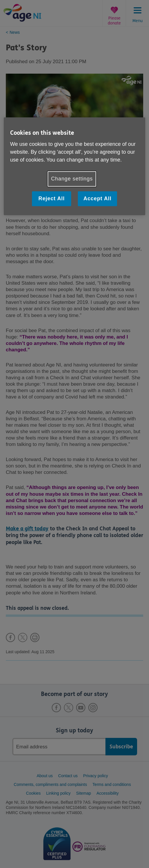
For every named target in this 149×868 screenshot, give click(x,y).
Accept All (97, 199)
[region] (74, 166)
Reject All (51, 199)
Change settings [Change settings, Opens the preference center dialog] (72, 179)
